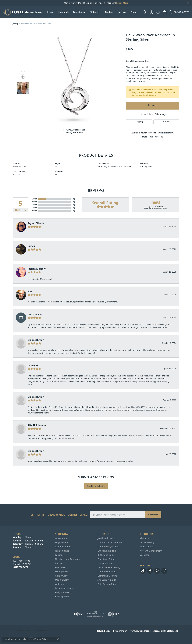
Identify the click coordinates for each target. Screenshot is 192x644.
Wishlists (144, 555)
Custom (109, 12)
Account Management (151, 551)
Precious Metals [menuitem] (105, 563)
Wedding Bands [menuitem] (63, 547)
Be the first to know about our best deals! (59, 515)
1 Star (35, 211)
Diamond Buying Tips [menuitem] (108, 547)
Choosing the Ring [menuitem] (107, 551)
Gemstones (79, 12)
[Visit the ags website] (96, 614)
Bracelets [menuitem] (60, 563)
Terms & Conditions (140, 631)
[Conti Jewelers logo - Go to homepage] (22, 12)
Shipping (139, 122)
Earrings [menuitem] (59, 555)
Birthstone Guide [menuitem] (106, 555)
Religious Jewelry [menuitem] (63, 592)
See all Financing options (138, 61)
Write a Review (96, 486)
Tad (30, 291)
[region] (75, 81)
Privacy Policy (120, 631)
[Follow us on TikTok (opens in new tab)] (143, 571)
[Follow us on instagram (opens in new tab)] (164, 571)
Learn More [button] (122, 3)
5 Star (35, 199)
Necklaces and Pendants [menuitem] (67, 559)
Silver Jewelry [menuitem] (62, 572)
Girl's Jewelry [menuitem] (61, 576)
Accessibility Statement (166, 631)
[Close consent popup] (58, 639)
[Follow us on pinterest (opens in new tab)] (157, 571)
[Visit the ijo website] (78, 614)
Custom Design (148, 542)
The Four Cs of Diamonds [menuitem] (110, 542)
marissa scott (36, 314)
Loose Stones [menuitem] (62, 538)
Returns (166, 122)
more (142, 81)
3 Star (35, 205)
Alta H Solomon (37, 425)
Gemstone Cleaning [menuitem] (107, 576)
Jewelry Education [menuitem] (106, 538)
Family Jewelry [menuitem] (62, 597)
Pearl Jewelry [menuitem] (61, 567)
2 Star (35, 208)
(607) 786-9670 (74, 133)
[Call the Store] (20, 567)
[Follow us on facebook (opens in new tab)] (150, 571)
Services (122, 12)
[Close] (188, 3)
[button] (145, 12)
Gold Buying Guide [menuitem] (107, 584)
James (31, 246)
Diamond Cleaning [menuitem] (107, 572)
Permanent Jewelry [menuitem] (65, 588)
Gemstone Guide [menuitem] (106, 559)
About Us (145, 538)
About (134, 12)
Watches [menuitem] (59, 584)
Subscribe (153, 515)
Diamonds (63, 12)
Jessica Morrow (37, 269)
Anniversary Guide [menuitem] (107, 580)
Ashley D (33, 365)
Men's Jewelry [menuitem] (62, 580)
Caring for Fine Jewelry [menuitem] (109, 567)
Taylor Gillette (36, 223)
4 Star (35, 202)
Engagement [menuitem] (61, 542)
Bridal (50, 12)
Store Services (147, 547)
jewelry (15, 24)
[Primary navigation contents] (92, 12)
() (74, 199)
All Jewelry (95, 12)
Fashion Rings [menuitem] (62, 551)
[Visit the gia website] (114, 614)
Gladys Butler (36, 340)
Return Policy (103, 631)
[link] (179, 12)
